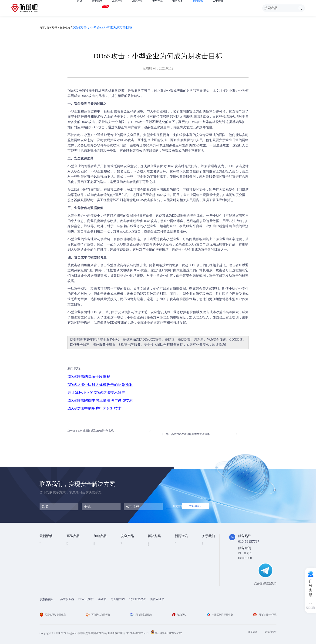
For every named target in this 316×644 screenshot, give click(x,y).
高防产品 (123, 8)
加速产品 (146, 8)
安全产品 (169, 8)
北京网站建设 (138, 596)
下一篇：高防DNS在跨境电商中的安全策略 (196, 431)
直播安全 (153, 560)
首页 (80, 8)
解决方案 (192, 8)
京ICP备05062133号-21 (140, 630)
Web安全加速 (217, 340)
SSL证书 (125, 345)
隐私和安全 (269, 629)
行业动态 (71, 28)
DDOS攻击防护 (157, 547)
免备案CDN (118, 596)
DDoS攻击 (75, 91)
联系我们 (208, 566)
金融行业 (153, 541)
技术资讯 (180, 541)
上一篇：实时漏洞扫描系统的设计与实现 (97, 431)
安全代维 (126, 554)
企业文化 (208, 547)
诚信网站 (179, 612)
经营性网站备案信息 (55, 612)
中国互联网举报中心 (218, 612)
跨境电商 (153, 566)
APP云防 (72, 560)
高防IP (170, 340)
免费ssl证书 (157, 596)
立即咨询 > (214, 504)
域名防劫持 (155, 572)
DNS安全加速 (80, 345)
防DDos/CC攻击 (150, 340)
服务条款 (249, 629)
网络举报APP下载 (263, 612)
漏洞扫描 (126, 547)
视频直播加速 (102, 566)
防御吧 (75, 340)
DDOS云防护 (74, 541)
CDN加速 (236, 340)
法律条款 (208, 554)
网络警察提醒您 (142, 612)
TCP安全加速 (102, 554)
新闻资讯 (215, 8)
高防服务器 (67, 596)
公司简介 (208, 541)
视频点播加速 (102, 560)
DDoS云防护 (86, 596)
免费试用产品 (48, 547)
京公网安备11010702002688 (177, 630)
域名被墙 (153, 578)
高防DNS (184, 340)
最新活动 (100, 7)
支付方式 (208, 560)
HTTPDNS (127, 560)
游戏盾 (199, 340)
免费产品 (45, 541)
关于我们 (237, 8)
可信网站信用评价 (100, 612)
